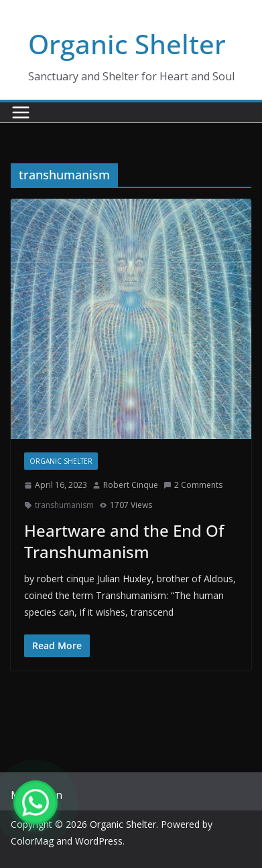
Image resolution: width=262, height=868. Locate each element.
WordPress (99, 841)
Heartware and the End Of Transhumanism (124, 541)
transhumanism (64, 505)
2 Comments (193, 485)
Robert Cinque (131, 485)
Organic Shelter (127, 44)
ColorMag (32, 841)
